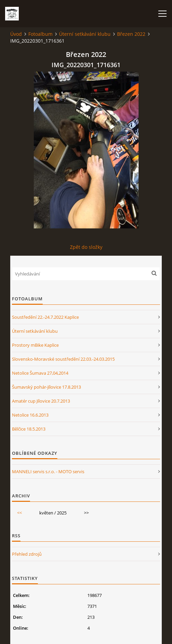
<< (19, 513)
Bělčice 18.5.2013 (29, 429)
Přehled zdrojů (27, 554)
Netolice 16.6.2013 (30, 415)
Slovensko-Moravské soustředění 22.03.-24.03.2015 (63, 359)
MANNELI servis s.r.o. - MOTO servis (48, 471)
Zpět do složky (86, 247)
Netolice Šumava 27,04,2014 (40, 373)
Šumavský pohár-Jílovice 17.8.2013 (46, 387)
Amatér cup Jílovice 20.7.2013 (41, 401)
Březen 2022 (131, 34)
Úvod (16, 34)
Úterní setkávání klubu (85, 34)
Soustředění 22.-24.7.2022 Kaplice (45, 317)
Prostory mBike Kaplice (35, 345)
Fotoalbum (40, 34)
